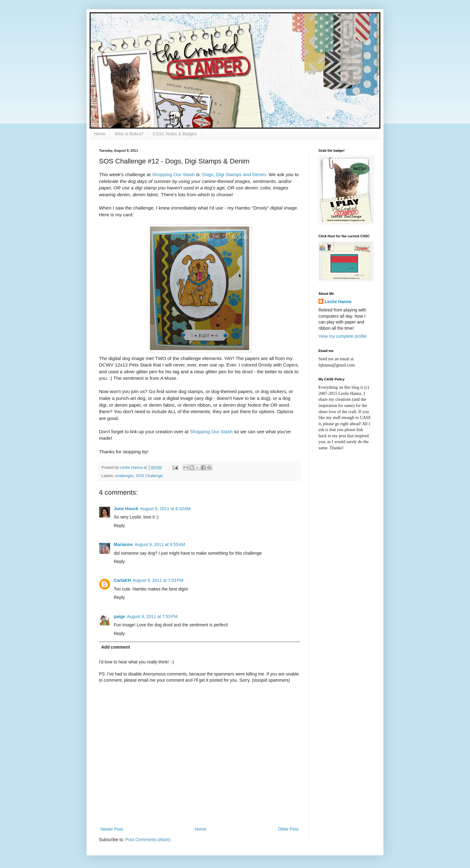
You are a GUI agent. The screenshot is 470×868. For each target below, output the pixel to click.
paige (120, 616)
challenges (124, 476)
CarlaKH (122, 580)
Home (100, 134)
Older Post (288, 829)
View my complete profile (342, 336)
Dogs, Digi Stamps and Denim (234, 174)
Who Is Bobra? (129, 134)
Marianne (123, 544)
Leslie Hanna (338, 302)
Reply (119, 526)
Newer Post (112, 829)
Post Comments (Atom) (148, 840)
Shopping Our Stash (173, 174)
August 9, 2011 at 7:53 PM (152, 616)
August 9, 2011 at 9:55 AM (160, 544)
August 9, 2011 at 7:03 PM (158, 580)
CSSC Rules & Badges (175, 134)
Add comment (115, 647)
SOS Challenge (149, 476)
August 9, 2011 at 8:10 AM (165, 509)
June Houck (126, 509)
